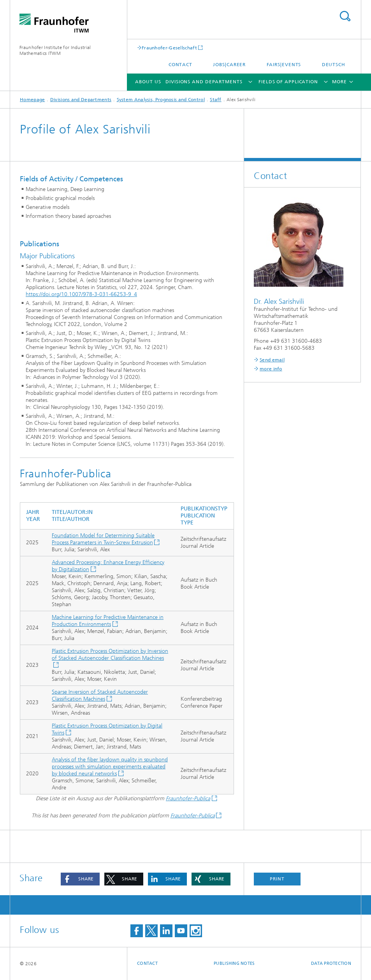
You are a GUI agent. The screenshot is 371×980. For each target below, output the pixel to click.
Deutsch (334, 65)
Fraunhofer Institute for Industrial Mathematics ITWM (55, 50)
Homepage (32, 100)
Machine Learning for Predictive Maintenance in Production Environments (108, 621)
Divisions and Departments (204, 82)
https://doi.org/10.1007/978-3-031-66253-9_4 (81, 294)
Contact (180, 65)
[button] (80, 879)
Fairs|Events (284, 65)
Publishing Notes (234, 963)
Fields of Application (288, 82)
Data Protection (331, 963)
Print (277, 879)
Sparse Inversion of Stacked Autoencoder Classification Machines (100, 695)
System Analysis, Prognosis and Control (161, 100)
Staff (216, 100)
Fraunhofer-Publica (188, 799)
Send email (272, 360)
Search (345, 16)
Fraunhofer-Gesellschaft (169, 48)
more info (271, 369)
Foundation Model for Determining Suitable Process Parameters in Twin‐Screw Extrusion (103, 539)
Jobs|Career (229, 65)
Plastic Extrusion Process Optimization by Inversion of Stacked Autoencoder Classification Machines (110, 655)
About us (148, 82)
